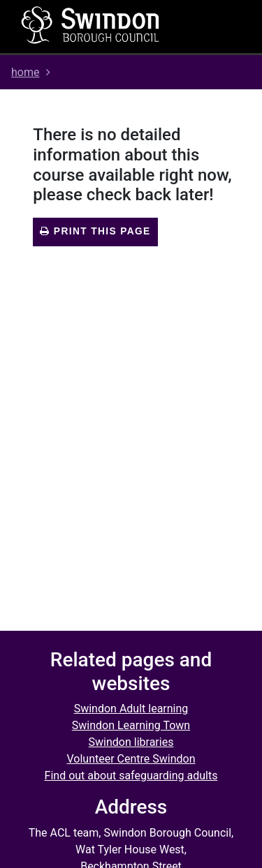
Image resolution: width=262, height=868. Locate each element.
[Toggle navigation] (218, 27)
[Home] (91, 24)
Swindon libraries (131, 742)
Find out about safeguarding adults (131, 776)
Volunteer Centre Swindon (131, 759)
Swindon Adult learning (131, 709)
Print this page (95, 231)
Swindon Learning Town (131, 725)
